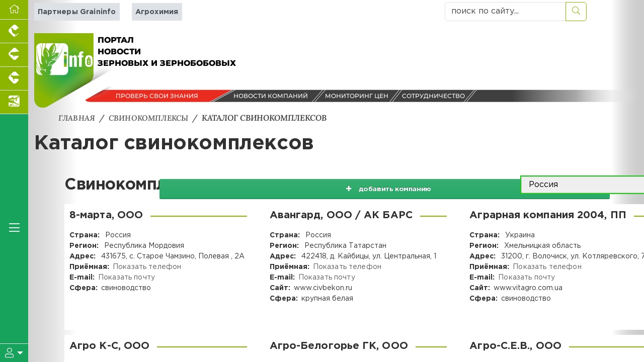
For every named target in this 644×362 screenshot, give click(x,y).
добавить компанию (447, 185)
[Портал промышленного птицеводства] (14, 31)
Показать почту (126, 278)
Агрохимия (155, 12)
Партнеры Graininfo (76, 12)
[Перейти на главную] (14, 10)
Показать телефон (146, 267)
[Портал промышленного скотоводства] (14, 79)
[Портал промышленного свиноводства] (14, 55)
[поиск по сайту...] (505, 12)
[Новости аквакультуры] (14, 102)
